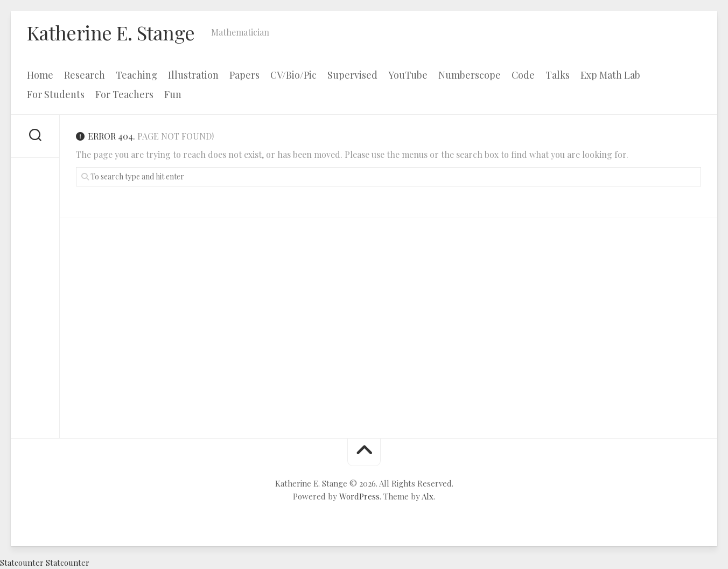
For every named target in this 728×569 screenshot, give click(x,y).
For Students (56, 94)
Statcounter (22, 563)
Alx (428, 496)
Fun (173, 94)
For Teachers (124, 94)
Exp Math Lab (610, 75)
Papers (244, 75)
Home (40, 75)
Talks (558, 75)
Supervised (352, 75)
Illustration (193, 75)
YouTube (408, 75)
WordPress (359, 496)
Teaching (136, 75)
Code (523, 75)
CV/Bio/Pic (293, 75)
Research (85, 75)
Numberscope (470, 75)
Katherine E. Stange (111, 32)
